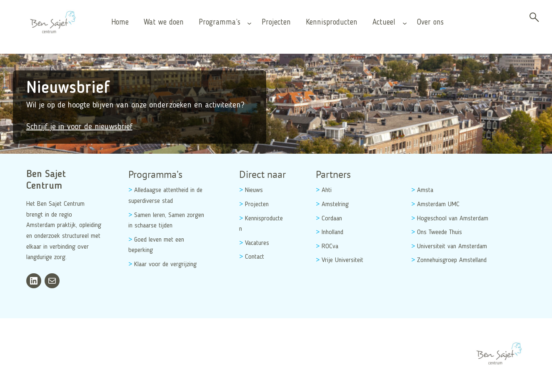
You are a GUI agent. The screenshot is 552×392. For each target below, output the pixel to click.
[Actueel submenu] (405, 23)
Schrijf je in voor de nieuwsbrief (79, 127)
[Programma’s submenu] (249, 23)
